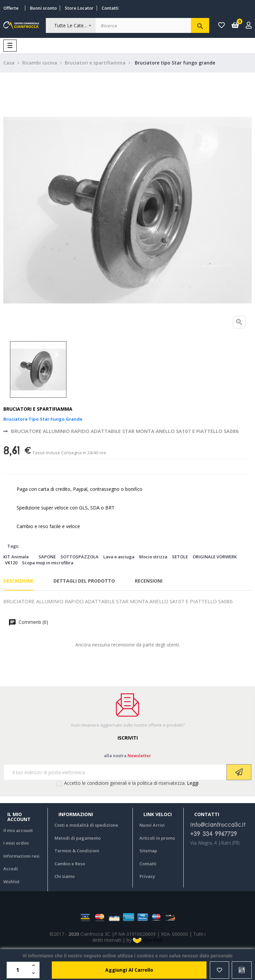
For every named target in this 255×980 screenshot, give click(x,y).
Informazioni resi (21, 856)
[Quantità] (19, 970)
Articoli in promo (157, 838)
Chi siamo (65, 876)
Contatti (110, 8)
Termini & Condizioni (77, 851)
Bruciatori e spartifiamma (38, 409)
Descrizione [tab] (18, 581)
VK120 (11, 563)
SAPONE (47, 557)
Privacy (147, 876)
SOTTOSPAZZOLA (80, 557)
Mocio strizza (153, 557)
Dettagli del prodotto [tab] (84, 581)
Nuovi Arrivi (152, 825)
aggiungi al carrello (129, 970)
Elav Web (148, 940)
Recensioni (149, 581)
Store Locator (79, 8)
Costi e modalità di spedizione (86, 825)
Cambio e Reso (70, 864)
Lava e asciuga (119, 557)
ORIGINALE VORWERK (215, 557)
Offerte (11, 8)
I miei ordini (16, 843)
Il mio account (18, 830)
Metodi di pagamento (78, 838)
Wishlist (11, 882)
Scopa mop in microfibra (48, 563)
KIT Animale (16, 557)
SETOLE (180, 557)
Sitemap (148, 851)
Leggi (193, 783)
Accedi (11, 869)
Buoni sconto (43, 8)
